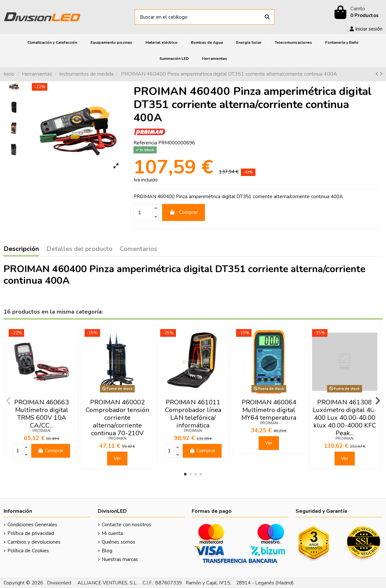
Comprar (184, 212)
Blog (107, 551)
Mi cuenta (112, 533)
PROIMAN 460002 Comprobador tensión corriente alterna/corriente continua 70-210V (117, 418)
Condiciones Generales (32, 525)
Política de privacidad (31, 533)
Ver (117, 458)
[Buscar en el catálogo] (267, 17)
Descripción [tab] (21, 249)
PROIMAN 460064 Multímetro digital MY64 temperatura (269, 410)
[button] (185, 474)
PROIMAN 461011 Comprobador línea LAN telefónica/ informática (193, 414)
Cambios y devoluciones (34, 542)
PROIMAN (41, 431)
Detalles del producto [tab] (79, 249)
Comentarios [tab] (138, 249)
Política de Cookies (28, 551)
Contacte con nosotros (126, 525)
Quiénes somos (118, 542)
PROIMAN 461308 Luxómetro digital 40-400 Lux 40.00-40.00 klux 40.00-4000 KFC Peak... (345, 418)
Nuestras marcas (120, 559)
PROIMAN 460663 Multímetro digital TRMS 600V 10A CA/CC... (41, 414)
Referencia (145, 143)
